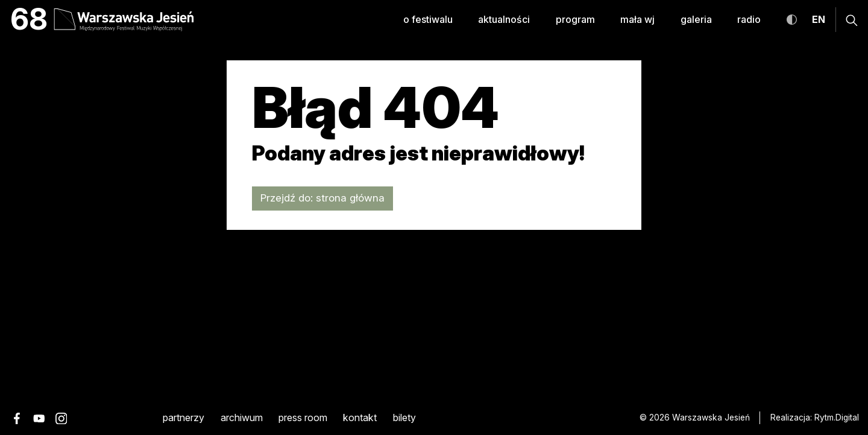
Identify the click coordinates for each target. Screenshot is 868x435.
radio (749, 20)
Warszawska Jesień (711, 418)
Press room (303, 418)
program (575, 20)
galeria (696, 20)
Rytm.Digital (837, 418)
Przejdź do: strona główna (322, 198)
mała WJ (637, 20)
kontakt (360, 418)
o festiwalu (428, 20)
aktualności (504, 20)
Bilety (404, 418)
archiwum (242, 418)
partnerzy (184, 418)
